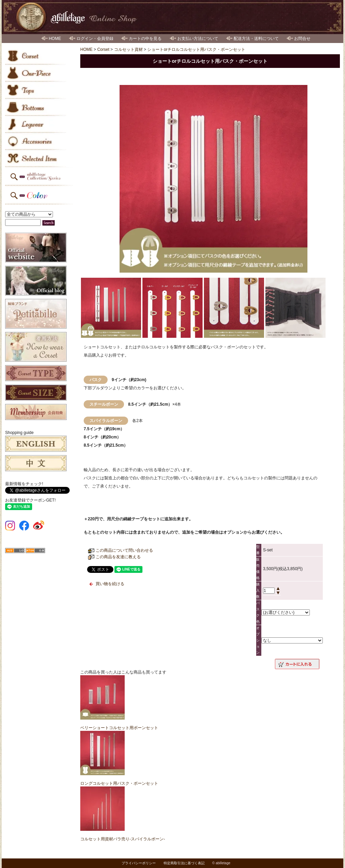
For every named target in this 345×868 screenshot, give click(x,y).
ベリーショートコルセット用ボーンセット (119, 728)
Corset (103, 49)
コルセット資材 (128, 49)
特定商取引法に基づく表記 (184, 863)
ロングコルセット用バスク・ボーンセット (119, 783)
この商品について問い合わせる (124, 550)
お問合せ (302, 39)
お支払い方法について (198, 39)
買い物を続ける (110, 584)
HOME (55, 39)
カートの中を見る (145, 39)
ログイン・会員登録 (95, 39)
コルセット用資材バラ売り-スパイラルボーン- (123, 839)
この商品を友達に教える (118, 557)
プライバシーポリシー (139, 863)
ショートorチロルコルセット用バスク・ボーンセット (196, 49)
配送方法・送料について (256, 39)
